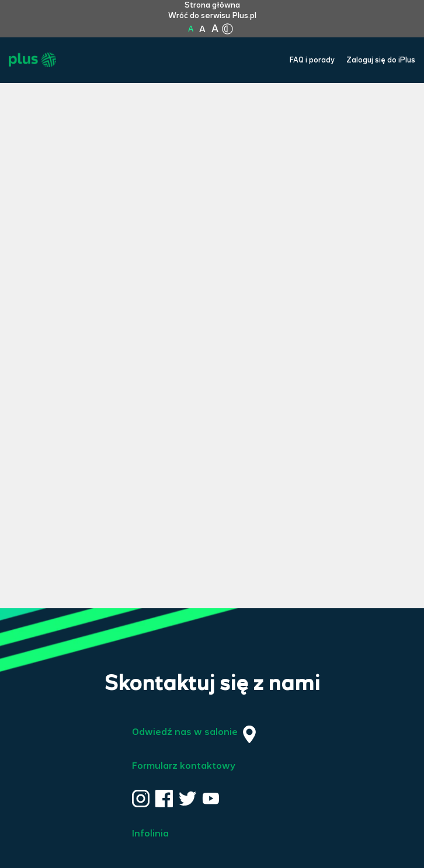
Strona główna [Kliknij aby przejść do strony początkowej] (212, 5)
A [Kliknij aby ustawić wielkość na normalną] (191, 29)
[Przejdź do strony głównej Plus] (32, 60)
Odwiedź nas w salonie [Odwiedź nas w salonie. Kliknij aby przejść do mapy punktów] (195, 734)
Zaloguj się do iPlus (381, 60)
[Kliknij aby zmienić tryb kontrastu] (227, 29)
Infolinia (150, 834)
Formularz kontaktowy (184, 766)
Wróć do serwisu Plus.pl (212, 16)
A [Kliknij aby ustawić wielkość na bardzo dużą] (215, 29)
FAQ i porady (312, 60)
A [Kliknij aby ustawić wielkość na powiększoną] (202, 29)
